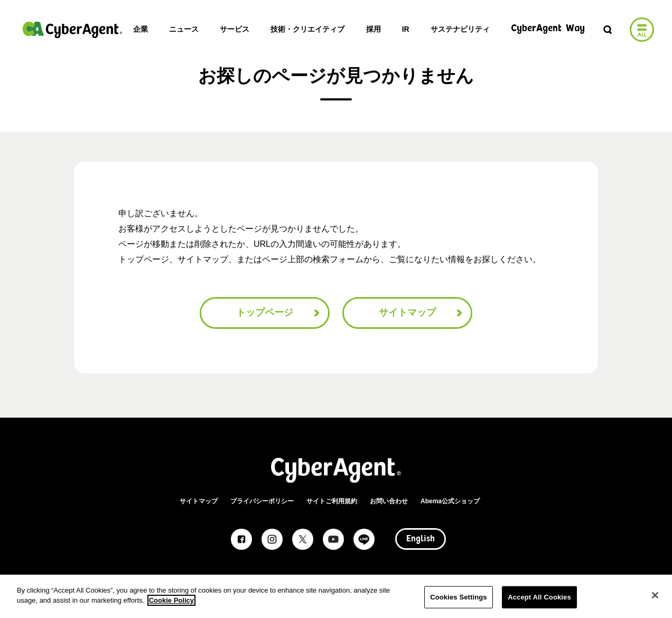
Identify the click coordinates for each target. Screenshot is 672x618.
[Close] (655, 595)
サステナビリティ (460, 29)
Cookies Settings (459, 597)
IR (406, 29)
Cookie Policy (171, 600)
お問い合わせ (389, 501)
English (421, 539)
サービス (235, 29)
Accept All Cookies (539, 597)
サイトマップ (422, 313)
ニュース (184, 29)
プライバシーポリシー (262, 501)
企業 (141, 29)
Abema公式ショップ (450, 501)
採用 (374, 29)
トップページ (279, 313)
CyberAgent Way (548, 29)
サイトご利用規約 (332, 501)
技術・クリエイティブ (307, 29)
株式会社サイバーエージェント (72, 30)
